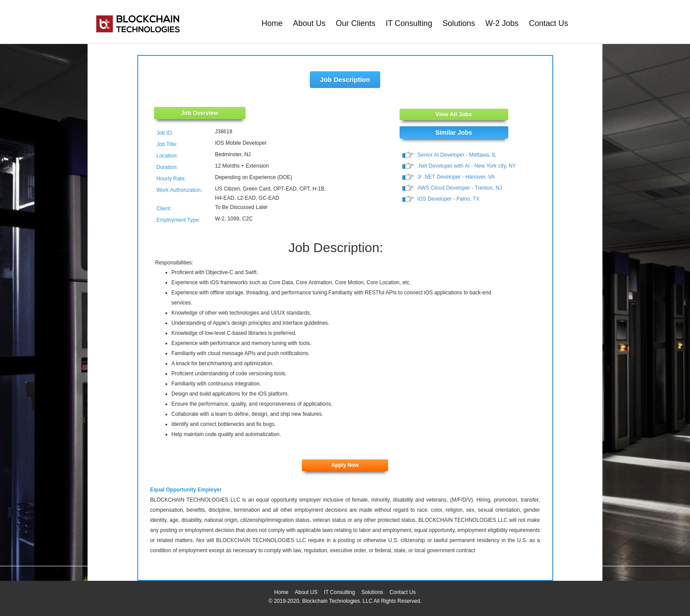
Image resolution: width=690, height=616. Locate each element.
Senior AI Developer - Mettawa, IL (457, 155)
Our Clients (356, 23)
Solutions (459, 23)
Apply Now (345, 465)
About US (306, 592)
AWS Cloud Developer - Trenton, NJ (460, 188)
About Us (309, 23)
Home (272, 23)
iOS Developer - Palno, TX (449, 199)
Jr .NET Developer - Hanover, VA (456, 177)
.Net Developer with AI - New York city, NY (467, 166)
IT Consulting (409, 23)
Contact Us (549, 23)
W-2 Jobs (502, 23)
